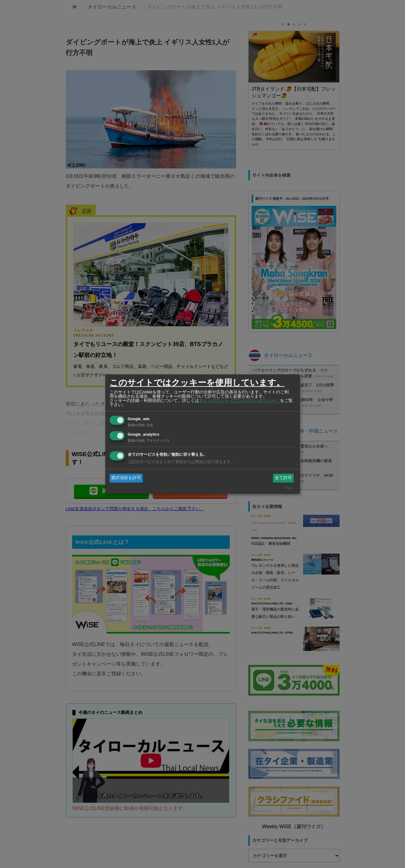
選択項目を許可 (126, 478)
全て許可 (283, 478)
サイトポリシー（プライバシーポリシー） (239, 400)
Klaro (289, 488)
